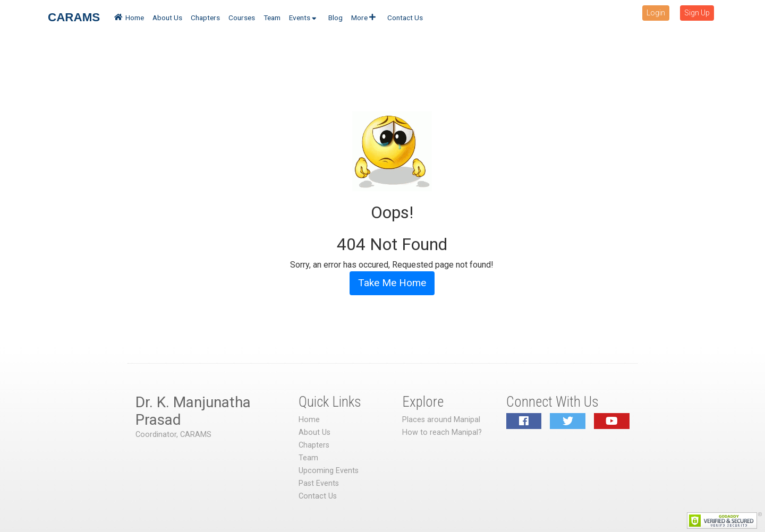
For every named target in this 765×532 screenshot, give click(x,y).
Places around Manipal (441, 420)
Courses (242, 18)
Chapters (205, 18)
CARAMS (74, 17)
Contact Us (405, 18)
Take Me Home (392, 283)
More (363, 18)
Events (303, 18)
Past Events (319, 483)
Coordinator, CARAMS (173, 435)
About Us (167, 18)
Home (129, 18)
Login (656, 13)
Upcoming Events (329, 471)
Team (272, 18)
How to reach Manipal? (442, 432)
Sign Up (697, 13)
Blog (335, 18)
